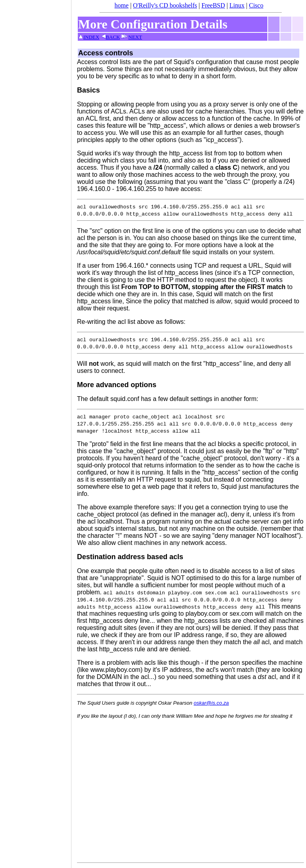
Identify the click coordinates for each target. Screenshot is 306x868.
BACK (110, 37)
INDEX (89, 37)
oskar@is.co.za (211, 703)
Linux (237, 5)
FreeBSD (213, 5)
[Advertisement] (36, 431)
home (122, 5)
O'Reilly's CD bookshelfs (165, 5)
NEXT (132, 37)
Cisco (256, 5)
